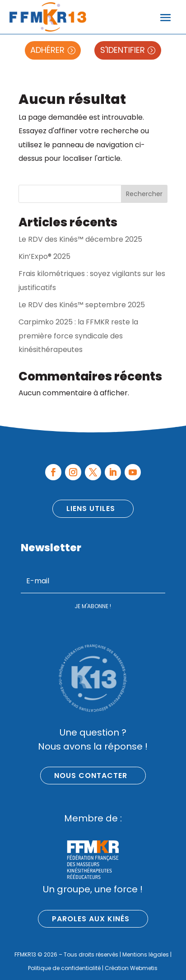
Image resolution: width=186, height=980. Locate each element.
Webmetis (144, 968)
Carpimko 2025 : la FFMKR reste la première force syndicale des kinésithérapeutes (78, 336)
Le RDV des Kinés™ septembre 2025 (82, 305)
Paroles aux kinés (91, 919)
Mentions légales (146, 954)
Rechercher (144, 194)
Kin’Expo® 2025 (44, 256)
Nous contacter (91, 776)
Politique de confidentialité (64, 968)
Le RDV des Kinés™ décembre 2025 (80, 239)
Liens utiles (91, 509)
